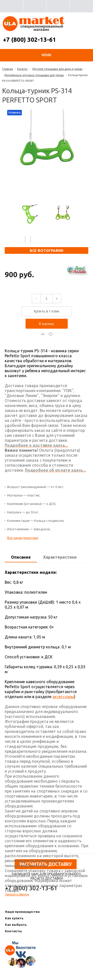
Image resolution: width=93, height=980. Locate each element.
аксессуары (63, 697)
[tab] (21, 557)
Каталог (22, 69)
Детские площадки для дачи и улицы (57, 69)
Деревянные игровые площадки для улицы (34, 75)
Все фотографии (46, 251)
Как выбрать (16, 925)
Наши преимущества (22, 912)
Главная (8, 69)
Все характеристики (23, 538)
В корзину (46, 324)
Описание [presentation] (21, 557)
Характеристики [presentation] (60, 557)
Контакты (13, 931)
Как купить (14, 918)
